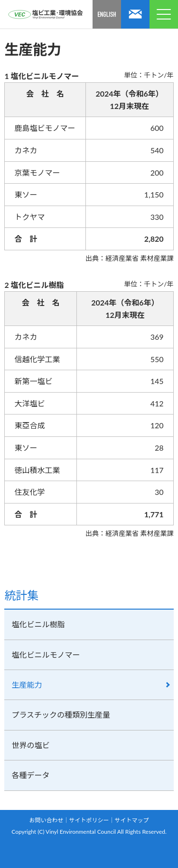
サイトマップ (132, 820)
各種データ (30, 775)
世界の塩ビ (30, 745)
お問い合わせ (46, 820)
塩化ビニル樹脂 (38, 624)
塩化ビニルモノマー (46, 655)
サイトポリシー (89, 820)
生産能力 (27, 685)
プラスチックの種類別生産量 (61, 715)
